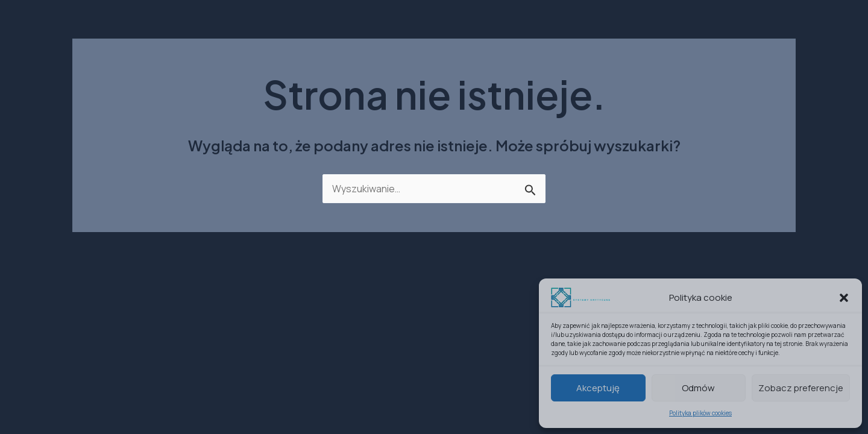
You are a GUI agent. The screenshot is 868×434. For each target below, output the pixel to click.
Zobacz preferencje (801, 388)
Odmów (698, 388)
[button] (844, 298)
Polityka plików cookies (700, 413)
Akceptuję (598, 388)
